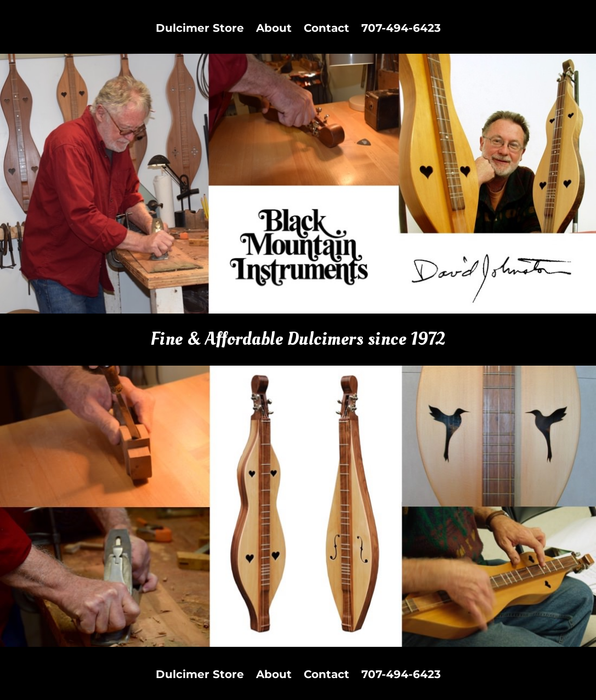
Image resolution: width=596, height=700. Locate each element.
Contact (327, 29)
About (274, 29)
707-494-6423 (401, 29)
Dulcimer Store (200, 29)
